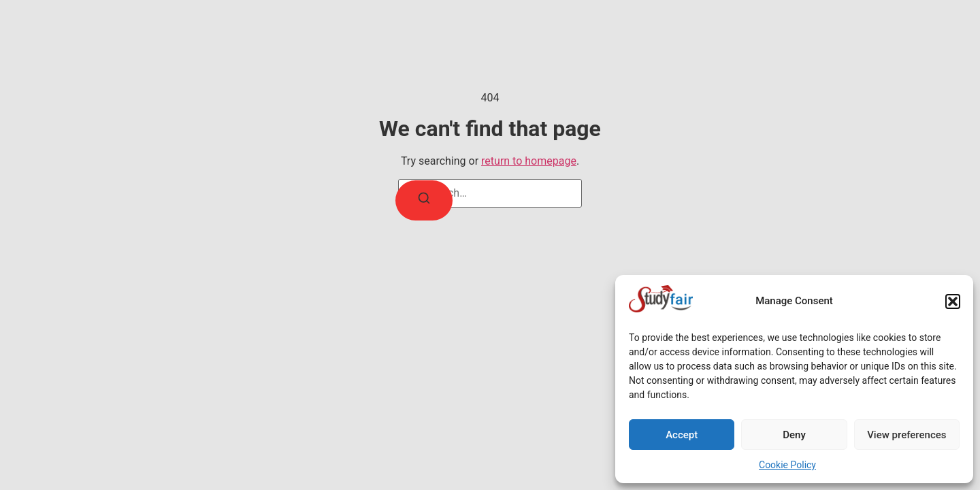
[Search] (424, 200)
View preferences (906, 435)
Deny (794, 435)
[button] (953, 301)
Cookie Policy (787, 465)
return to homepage (529, 161)
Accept (682, 435)
